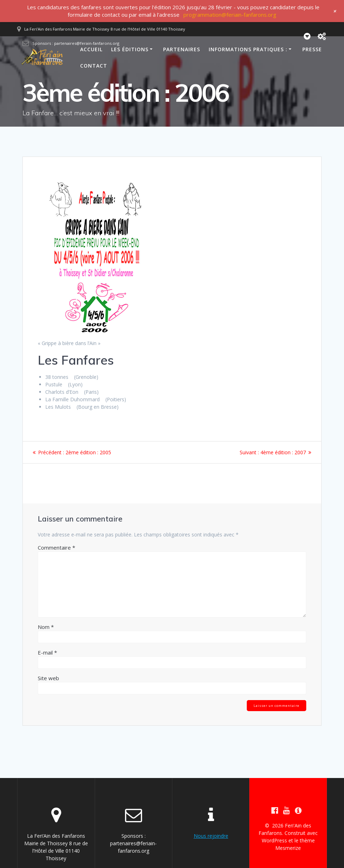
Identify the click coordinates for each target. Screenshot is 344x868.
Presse (312, 49)
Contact (94, 66)
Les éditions (130, 49)
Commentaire (56, 547)
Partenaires (182, 49)
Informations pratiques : (248, 49)
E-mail (47, 652)
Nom (46, 627)
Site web (48, 678)
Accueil (91, 49)
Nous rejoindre (211, 836)
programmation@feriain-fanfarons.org (230, 15)
